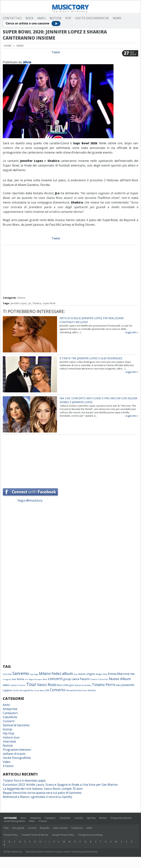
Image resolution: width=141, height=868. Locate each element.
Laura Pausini (81, 679)
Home (8, 46)
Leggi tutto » (132, 332)
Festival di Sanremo (16, 725)
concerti (55, 679)
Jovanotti (128, 685)
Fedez (56, 673)
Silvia (27, 62)
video (6, 685)
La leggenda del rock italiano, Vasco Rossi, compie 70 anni (43, 789)
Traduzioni (77, 828)
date (75, 674)
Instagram (7, 679)
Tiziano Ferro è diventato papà (24, 780)
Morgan (99, 674)
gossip (67, 679)
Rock (30, 18)
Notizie (55, 18)
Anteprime (10, 709)
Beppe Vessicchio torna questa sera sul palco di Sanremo (42, 793)
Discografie (18, 828)
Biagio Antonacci (35, 679)
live (14, 679)
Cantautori (10, 713)
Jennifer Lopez (19, 303)
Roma (20, 679)
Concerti (9, 721)
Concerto (58, 690)
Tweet (56, 52)
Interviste (9, 741)
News (117, 18)
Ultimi (89, 828)
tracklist (14, 685)
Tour (31, 684)
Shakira (37, 303)
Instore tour (11, 737)
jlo (30, 303)
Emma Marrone (119, 674)
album (67, 673)
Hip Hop (8, 733)
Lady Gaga (34, 674)
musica (92, 690)
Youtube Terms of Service (35, 835)
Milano (45, 673)
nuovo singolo (87, 674)
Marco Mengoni (66, 685)
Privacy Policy (11, 835)
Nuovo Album (120, 679)
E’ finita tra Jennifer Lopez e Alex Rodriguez (91, 358)
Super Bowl (49, 303)
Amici (41, 18)
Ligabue (7, 690)
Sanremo (21, 673)
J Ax (47, 690)
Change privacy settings (90, 835)
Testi (6, 828)
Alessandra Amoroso (76, 690)
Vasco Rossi (47, 685)
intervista (7, 674)
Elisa (105, 674)
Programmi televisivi (17, 750)
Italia (118, 685)
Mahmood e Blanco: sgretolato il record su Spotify (37, 797)
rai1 (26, 679)
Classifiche (10, 717)
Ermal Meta (39, 690)
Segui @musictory (30, 500)
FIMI (132, 674)
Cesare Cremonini (99, 679)
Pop (68, 18)
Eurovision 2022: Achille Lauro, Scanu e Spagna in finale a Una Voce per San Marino (60, 785)
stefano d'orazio (14, 754)
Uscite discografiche (23, 690)
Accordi (32, 828)
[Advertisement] (70, 271)
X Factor (22, 685)
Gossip (7, 729)
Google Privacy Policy (63, 835)
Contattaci (12, 18)
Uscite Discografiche (92, 18)
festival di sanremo (83, 685)
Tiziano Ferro (104, 684)
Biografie (45, 828)
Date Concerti (60, 828)
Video (7, 762)
